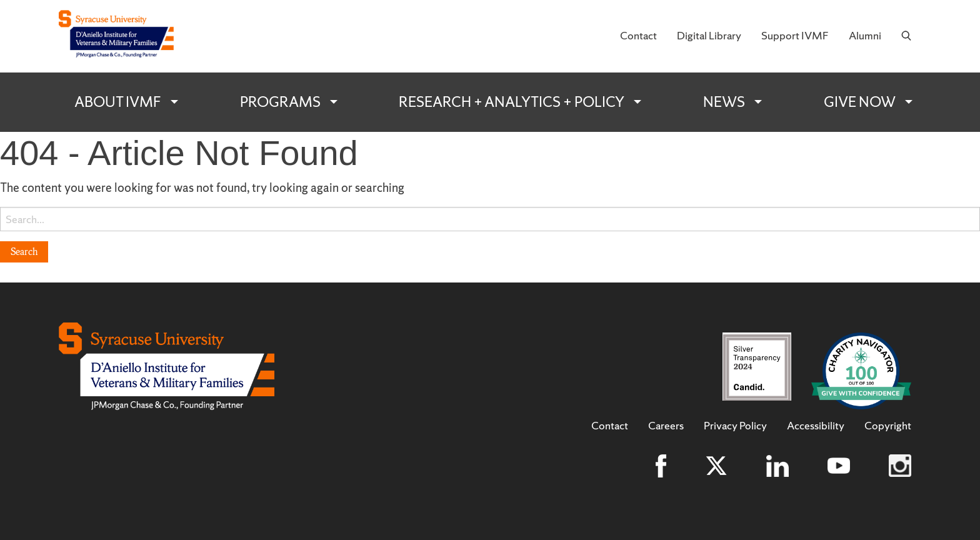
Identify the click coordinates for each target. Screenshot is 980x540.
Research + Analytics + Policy (512, 102)
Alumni (865, 35)
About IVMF (118, 102)
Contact (638, 35)
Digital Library (709, 35)
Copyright (888, 426)
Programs (280, 102)
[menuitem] (638, 36)
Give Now (860, 102)
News (724, 102)
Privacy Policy (735, 426)
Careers (666, 426)
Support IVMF (795, 35)
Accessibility (816, 426)
